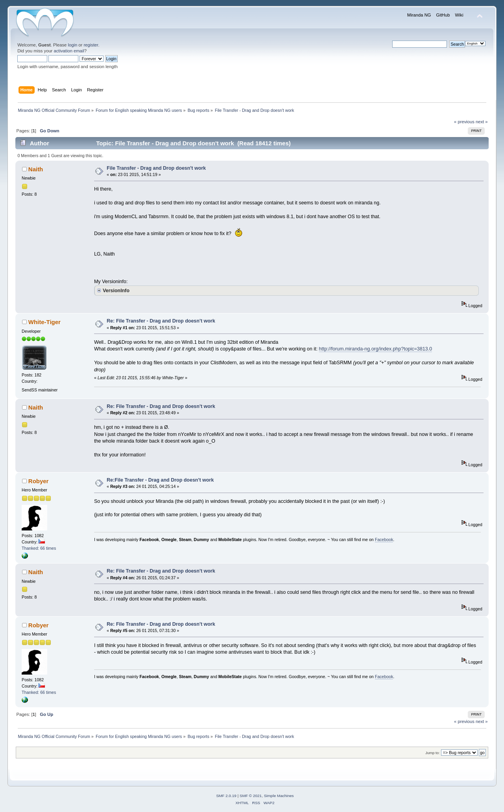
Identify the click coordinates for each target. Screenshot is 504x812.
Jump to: (433, 753)
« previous (464, 122)
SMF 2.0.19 (226, 796)
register (91, 45)
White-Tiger (44, 322)
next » (482, 122)
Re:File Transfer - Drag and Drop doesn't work (160, 480)
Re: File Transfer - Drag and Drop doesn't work (161, 321)
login (72, 45)
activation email (69, 51)
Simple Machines (279, 796)
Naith (36, 169)
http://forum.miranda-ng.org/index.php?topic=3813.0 (375, 349)
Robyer (39, 481)
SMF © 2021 (251, 796)
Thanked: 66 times (39, 548)
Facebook (384, 539)
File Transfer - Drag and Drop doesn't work (156, 168)
